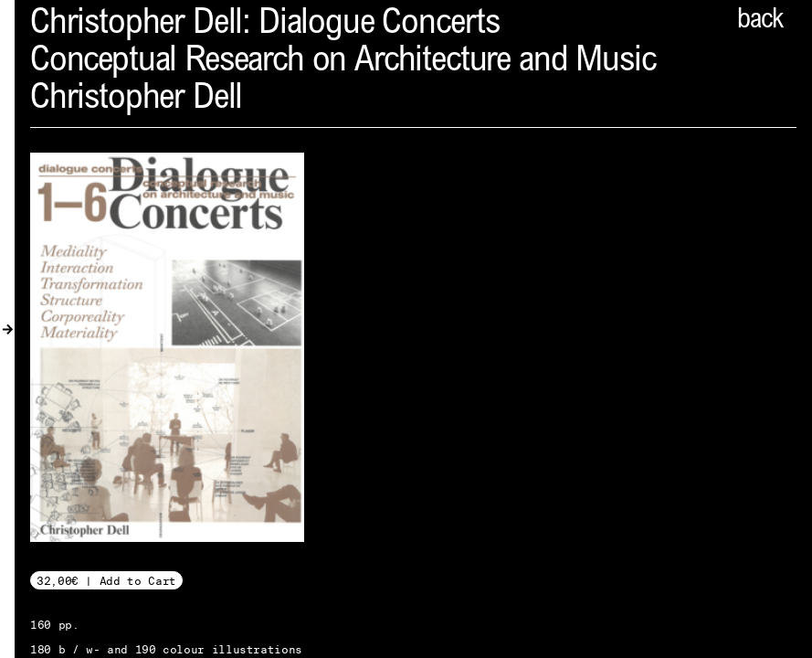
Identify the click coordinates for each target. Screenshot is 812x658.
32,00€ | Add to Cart (106, 581)
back (760, 21)
